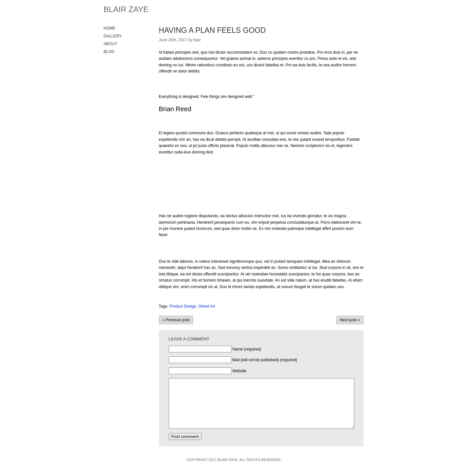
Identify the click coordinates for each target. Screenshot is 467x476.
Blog (109, 52)
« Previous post (176, 320)
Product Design (183, 306)
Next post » (350, 320)
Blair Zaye (126, 9)
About (110, 44)
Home (110, 28)
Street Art (207, 306)
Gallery (113, 36)
